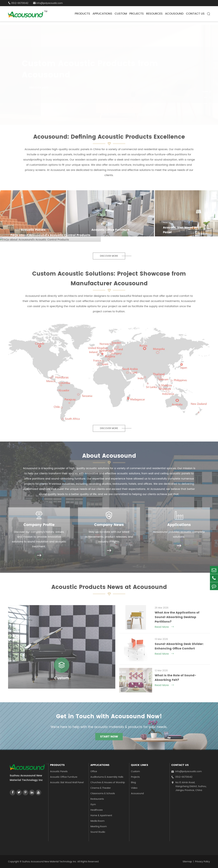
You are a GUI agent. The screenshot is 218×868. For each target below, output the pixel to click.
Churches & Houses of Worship (108, 782)
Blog (133, 782)
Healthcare (97, 810)
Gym (93, 804)
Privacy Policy (202, 862)
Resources (154, 14)
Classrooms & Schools (103, 793)
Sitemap (187, 862)
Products (82, 14)
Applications (102, 14)
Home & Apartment (101, 815)
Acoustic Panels (59, 771)
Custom (121, 14)
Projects (137, 14)
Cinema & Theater (101, 788)
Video (134, 788)
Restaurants (97, 799)
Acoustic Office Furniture (64, 777)
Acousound (174, 14)
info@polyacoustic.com (48, 3)
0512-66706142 (182, 777)
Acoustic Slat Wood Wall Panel (67, 782)
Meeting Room (99, 826)
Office (94, 771)
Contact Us (195, 14)
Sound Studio (98, 832)
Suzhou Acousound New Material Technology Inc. (49, 862)
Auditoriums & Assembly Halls (107, 777)
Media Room (97, 821)
